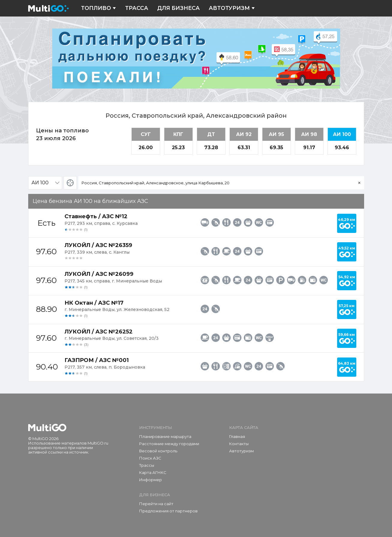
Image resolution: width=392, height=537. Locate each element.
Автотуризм (232, 8)
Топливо (99, 8)
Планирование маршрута (165, 436)
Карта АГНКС (153, 472)
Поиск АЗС (150, 458)
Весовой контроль (158, 451)
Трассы (147, 465)
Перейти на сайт (156, 504)
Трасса (137, 8)
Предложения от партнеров (168, 511)
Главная (237, 436)
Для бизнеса (178, 8)
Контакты (239, 444)
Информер (151, 480)
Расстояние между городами (169, 444)
